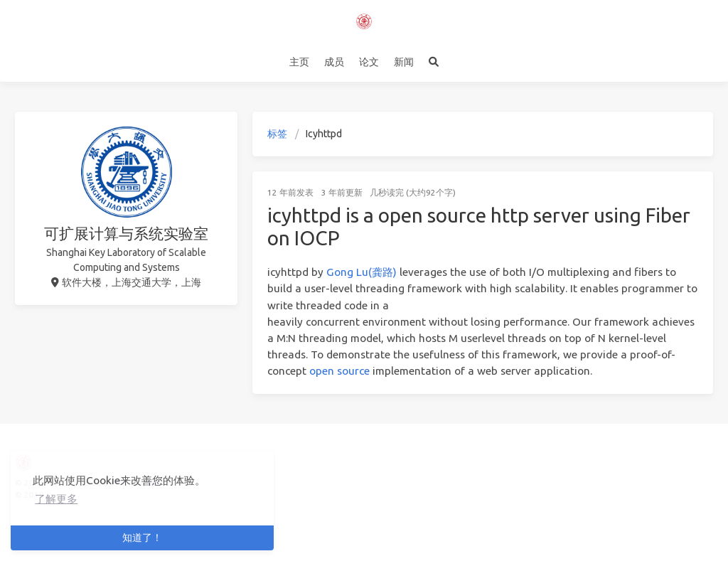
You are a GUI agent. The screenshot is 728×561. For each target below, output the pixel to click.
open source (339, 371)
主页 (299, 62)
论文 (369, 62)
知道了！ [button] (142, 538)
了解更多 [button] (56, 499)
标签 (277, 134)
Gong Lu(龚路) (362, 272)
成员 (334, 62)
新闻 (404, 62)
